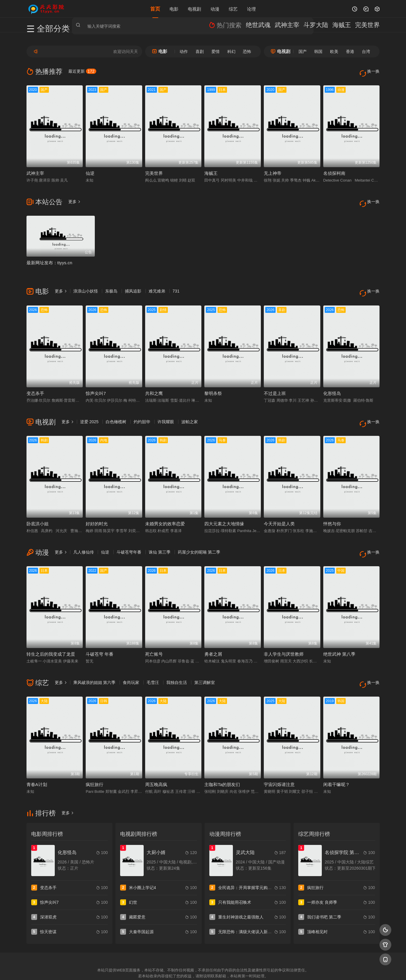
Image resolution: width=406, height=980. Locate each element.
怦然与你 (332, 507)
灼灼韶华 (142, 409)
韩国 (318, 52)
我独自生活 (177, 661)
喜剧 (200, 52)
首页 (155, 9)
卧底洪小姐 (38, 507)
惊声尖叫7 (96, 381)
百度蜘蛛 (155, 968)
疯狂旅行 (95, 759)
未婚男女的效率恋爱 (165, 507)
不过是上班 (275, 381)
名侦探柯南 (334, 169)
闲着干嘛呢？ (337, 759)
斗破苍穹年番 (129, 535)
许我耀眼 (166, 409)
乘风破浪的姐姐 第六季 (95, 661)
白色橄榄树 (116, 409)
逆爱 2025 (89, 409)
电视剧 (194, 9)
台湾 (366, 52)
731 (176, 283)
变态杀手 (35, 381)
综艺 (233, 9)
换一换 (371, 71)
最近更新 (82, 71)
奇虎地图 (227, 968)
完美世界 (154, 169)
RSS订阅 (132, 968)
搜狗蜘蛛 (203, 968)
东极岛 (111, 283)
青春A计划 (37, 759)
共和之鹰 (154, 381)
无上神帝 (273, 169)
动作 (184, 52)
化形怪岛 (332, 381)
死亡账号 (154, 633)
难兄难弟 (157, 283)
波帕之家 (190, 409)
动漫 (215, 9)
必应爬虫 (274, 968)
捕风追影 (133, 283)
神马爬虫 (179, 968)
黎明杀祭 (213, 381)
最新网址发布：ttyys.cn (49, 254)
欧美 (334, 52)
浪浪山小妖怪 (86, 283)
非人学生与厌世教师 (284, 633)
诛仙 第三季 (160, 535)
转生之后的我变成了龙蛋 (51, 633)
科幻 (231, 52)
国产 (303, 52)
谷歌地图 (251, 968)
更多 (74, 197)
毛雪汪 (153, 661)
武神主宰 (35, 169)
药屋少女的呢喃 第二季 (199, 535)
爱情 (216, 52)
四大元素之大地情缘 (224, 507)
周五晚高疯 (156, 759)
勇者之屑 (213, 633)
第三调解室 (205, 661)
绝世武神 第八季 (339, 633)
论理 (251, 9)
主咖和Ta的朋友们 (222, 759)
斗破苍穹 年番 (100, 633)
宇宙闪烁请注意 (279, 759)
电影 (174, 9)
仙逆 (90, 169)
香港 (350, 52)
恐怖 (247, 52)
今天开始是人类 (279, 507)
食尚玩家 (131, 661)
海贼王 (211, 169)
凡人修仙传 (84, 535)
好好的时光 (97, 507)
